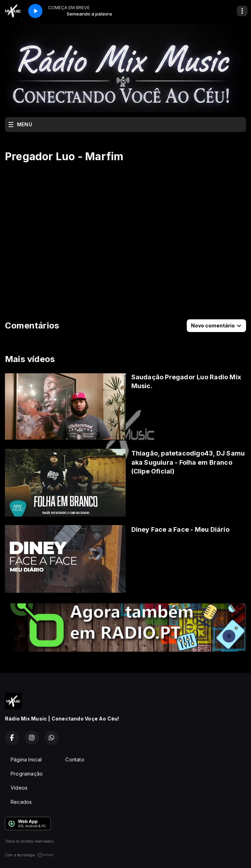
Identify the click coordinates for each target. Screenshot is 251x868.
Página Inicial (26, 759)
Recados (21, 802)
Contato (75, 759)
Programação (27, 774)
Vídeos (19, 788)
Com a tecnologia (29, 855)
